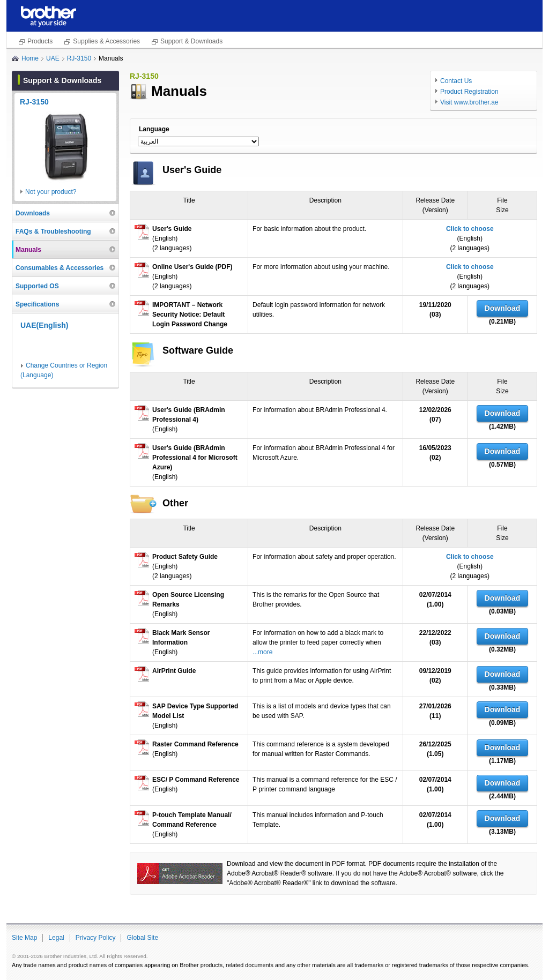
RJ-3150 (79, 58)
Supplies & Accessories (106, 41)
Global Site (142, 938)
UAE (53, 58)
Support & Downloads (191, 41)
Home (30, 58)
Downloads (33, 213)
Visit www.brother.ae (469, 102)
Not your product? (51, 192)
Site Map (24, 938)
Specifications (37, 304)
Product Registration (469, 92)
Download (503, 308)
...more (262, 652)
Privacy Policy (96, 938)
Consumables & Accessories (60, 268)
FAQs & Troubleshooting (53, 231)
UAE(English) (44, 325)
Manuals (28, 250)
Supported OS (37, 286)
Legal (56, 938)
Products (40, 41)
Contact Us (456, 81)
